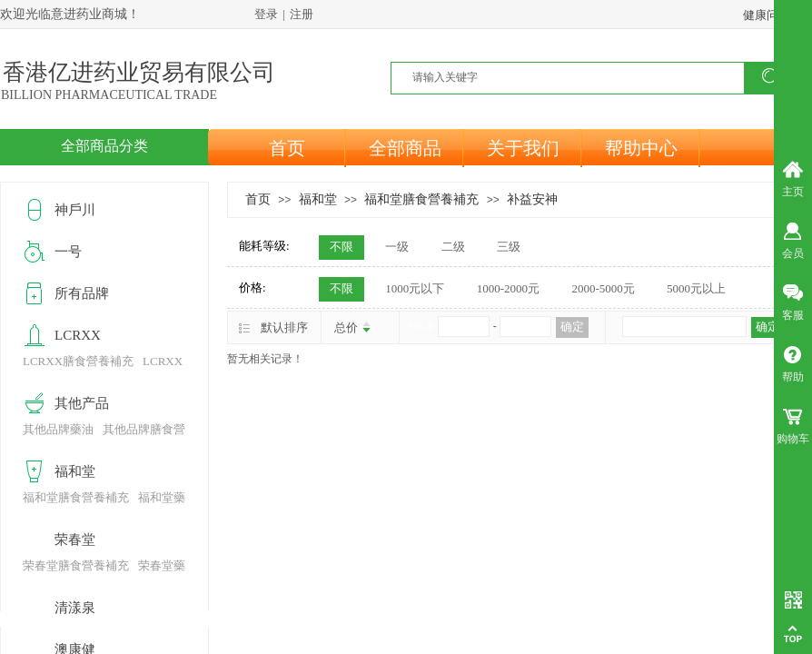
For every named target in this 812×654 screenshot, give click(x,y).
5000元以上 (696, 288)
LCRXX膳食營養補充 (78, 361)
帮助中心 (641, 148)
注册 (302, 14)
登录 (266, 14)
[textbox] (579, 77)
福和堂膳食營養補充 (421, 199)
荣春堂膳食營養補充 (76, 565)
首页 (287, 148)
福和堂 (318, 199)
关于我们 (523, 148)
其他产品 (82, 403)
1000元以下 (415, 288)
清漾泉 (75, 608)
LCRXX (78, 335)
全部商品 (405, 148)
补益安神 (532, 199)
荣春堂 (75, 540)
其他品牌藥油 (58, 429)
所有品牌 (82, 293)
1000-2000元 (508, 288)
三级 (509, 247)
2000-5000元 (603, 288)
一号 (68, 252)
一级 (397, 247)
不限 (342, 247)
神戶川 (75, 210)
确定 (572, 327)
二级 (453, 247)
